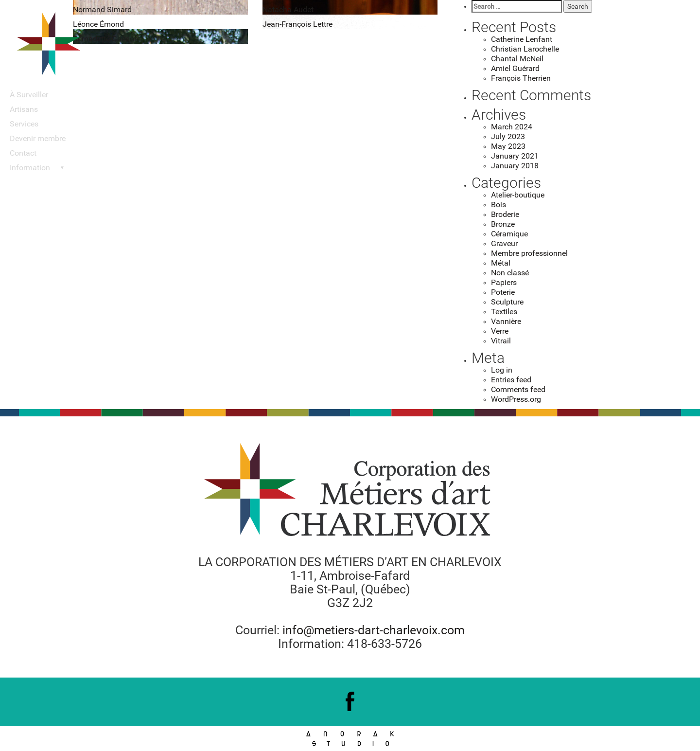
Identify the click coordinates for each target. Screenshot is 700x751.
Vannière (506, 321)
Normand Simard (102, 9)
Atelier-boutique (518, 195)
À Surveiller (29, 95)
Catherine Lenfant (522, 39)
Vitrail (501, 341)
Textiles (504, 312)
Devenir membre (38, 138)
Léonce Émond (98, 24)
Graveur (504, 243)
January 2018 (515, 166)
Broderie (505, 214)
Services (24, 124)
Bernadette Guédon (106, 39)
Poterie (503, 292)
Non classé (510, 273)
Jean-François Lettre (297, 24)
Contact (23, 153)
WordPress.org (516, 399)
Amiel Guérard (515, 68)
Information (30, 168)
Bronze (503, 224)
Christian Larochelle (525, 49)
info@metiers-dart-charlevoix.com (374, 630)
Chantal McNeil (517, 59)
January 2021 (515, 156)
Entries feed (511, 380)
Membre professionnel (529, 253)
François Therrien (521, 78)
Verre (500, 331)
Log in (502, 370)
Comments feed (518, 389)
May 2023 (508, 146)
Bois (499, 205)
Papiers (504, 282)
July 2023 (508, 136)
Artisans (24, 109)
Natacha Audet (288, 9)
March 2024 (512, 127)
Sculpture (507, 302)
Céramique (509, 234)
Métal (501, 263)
